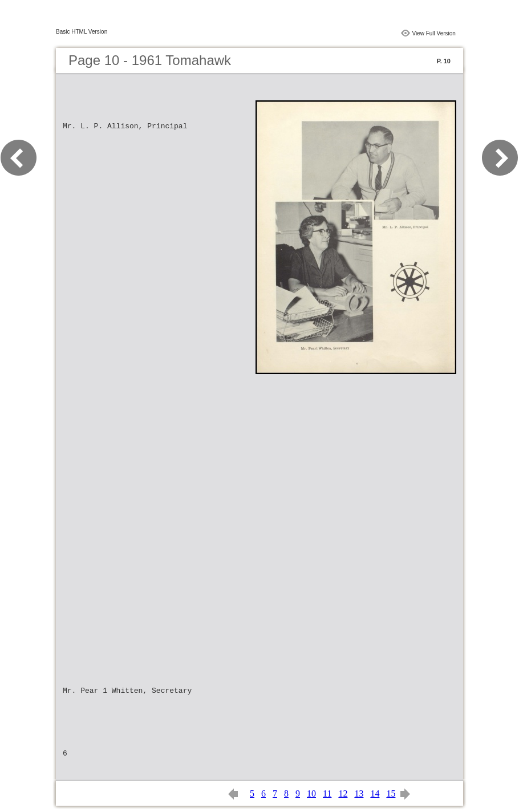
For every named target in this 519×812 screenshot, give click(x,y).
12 (343, 793)
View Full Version (434, 33)
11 (327, 793)
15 (391, 793)
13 (359, 793)
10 (311, 793)
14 (375, 793)
